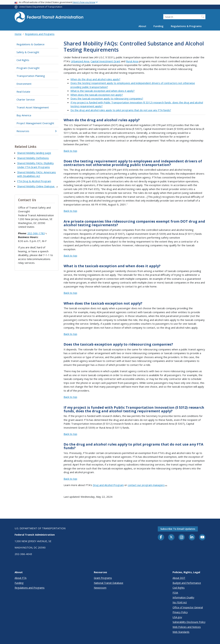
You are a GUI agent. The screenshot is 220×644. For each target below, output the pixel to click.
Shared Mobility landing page (34, 153)
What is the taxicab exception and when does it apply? (103, 91)
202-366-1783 (37, 233)
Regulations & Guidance (31, 44)
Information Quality (183, 597)
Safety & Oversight (28, 52)
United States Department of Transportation (41, 7)
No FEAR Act (180, 602)
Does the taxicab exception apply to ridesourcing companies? (107, 98)
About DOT (179, 578)
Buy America (24, 115)
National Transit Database (109, 583)
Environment (24, 84)
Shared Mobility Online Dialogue (38, 186)
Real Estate (23, 92)
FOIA (175, 593)
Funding (158, 26)
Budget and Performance (187, 583)
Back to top (70, 151)
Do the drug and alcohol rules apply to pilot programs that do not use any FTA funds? (121, 110)
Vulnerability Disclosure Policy (189, 622)
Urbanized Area (80, 61)
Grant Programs (103, 578)
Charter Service (26, 99)
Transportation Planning (31, 76)
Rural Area (132, 61)
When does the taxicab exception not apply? (97, 95)
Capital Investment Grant (105, 61)
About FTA (21, 578)
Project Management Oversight (35, 123)
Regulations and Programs (40, 34)
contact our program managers (147, 485)
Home (18, 34)
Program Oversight (28, 68)
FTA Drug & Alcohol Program (34, 181)
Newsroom (100, 588)
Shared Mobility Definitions (33, 158)
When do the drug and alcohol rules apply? (95, 79)
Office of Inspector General (188, 607)
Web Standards (181, 632)
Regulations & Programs (186, 26)
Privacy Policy (180, 612)
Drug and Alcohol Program (108, 485)
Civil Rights (23, 60)
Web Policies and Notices (187, 627)
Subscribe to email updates (178, 529)
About (142, 26)
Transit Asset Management (33, 107)
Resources (37, 131)
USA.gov (177, 617)
